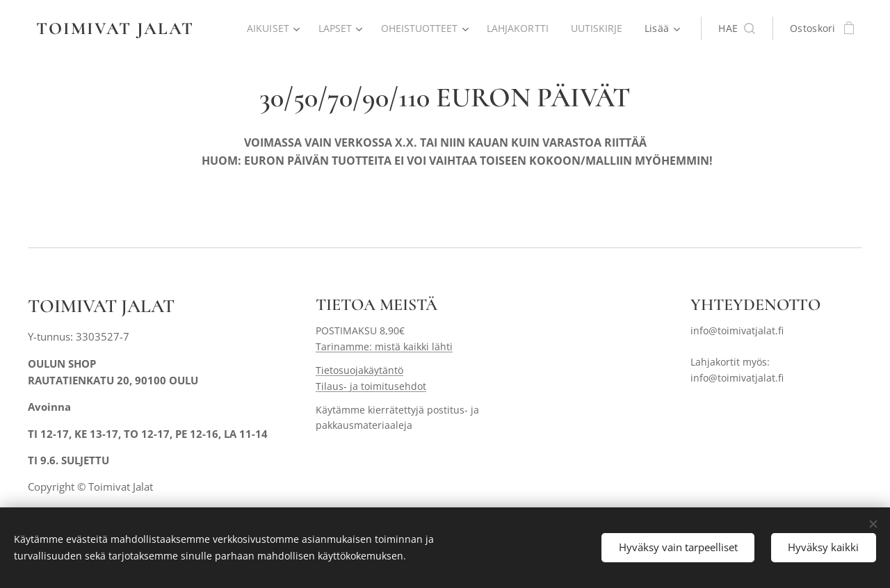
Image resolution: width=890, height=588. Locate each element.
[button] (737, 28)
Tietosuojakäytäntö (359, 371)
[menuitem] (267, 28)
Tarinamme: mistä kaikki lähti (384, 346)
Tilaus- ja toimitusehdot (371, 386)
